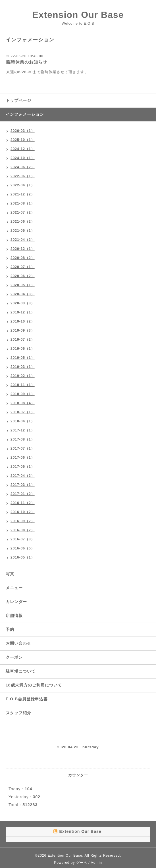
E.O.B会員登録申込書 (27, 699)
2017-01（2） (23, 494)
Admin (96, 863)
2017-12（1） (23, 430)
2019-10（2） (23, 321)
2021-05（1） (23, 231)
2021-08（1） (23, 203)
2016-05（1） (23, 557)
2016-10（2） (23, 512)
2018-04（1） (23, 421)
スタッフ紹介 (18, 713)
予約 (10, 629)
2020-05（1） (23, 285)
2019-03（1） (23, 367)
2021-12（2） (23, 194)
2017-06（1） (23, 458)
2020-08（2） (23, 258)
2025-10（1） (23, 140)
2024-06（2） (23, 167)
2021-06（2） (23, 222)
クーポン (14, 657)
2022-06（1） (23, 176)
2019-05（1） (23, 358)
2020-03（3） (23, 303)
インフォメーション (25, 114)
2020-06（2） (23, 276)
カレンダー (16, 602)
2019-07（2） (23, 340)
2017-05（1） (23, 467)
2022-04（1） (23, 185)
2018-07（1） (23, 412)
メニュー (14, 588)
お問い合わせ (18, 643)
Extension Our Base (78, 15)
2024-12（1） (23, 149)
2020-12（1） (23, 249)
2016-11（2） (23, 503)
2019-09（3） (23, 330)
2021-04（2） (23, 240)
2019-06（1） (23, 349)
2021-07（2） (23, 212)
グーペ (82, 863)
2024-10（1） (23, 158)
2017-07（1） (23, 448)
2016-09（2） (23, 521)
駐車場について (21, 671)
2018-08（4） (23, 403)
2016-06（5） (23, 548)
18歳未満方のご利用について (34, 685)
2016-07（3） (23, 539)
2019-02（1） (23, 376)
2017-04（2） (23, 476)
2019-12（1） (23, 312)
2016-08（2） (23, 530)
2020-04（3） (23, 294)
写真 (10, 574)
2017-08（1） (23, 439)
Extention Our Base (65, 856)
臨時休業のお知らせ (27, 62)
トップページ (18, 100)
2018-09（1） (23, 394)
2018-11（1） (23, 385)
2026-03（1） (23, 131)
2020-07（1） (23, 267)
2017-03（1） (23, 485)
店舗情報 (14, 616)
